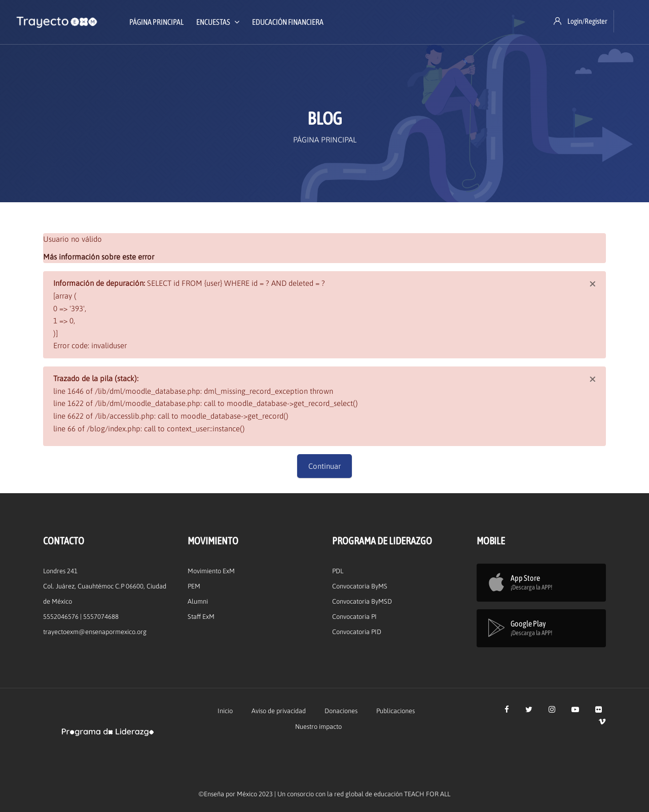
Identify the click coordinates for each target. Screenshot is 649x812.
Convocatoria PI (354, 617)
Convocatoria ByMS (360, 586)
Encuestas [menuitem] (218, 22)
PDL (338, 571)
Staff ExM (201, 617)
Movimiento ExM (211, 571)
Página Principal (325, 140)
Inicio (225, 711)
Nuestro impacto (318, 727)
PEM (194, 586)
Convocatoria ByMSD (362, 601)
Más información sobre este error (99, 257)
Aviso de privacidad (279, 711)
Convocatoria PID (357, 632)
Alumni (198, 601)
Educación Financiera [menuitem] (288, 22)
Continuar (324, 466)
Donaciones (341, 711)
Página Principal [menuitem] (156, 22)
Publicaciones (395, 711)
